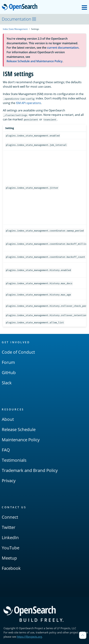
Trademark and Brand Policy (30, 470)
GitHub (9, 372)
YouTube (11, 548)
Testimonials (14, 460)
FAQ (6, 450)
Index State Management (15, 29)
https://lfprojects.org (29, 637)
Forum (8, 362)
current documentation (63, 48)
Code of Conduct (18, 352)
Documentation (19, 19)
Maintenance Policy (21, 440)
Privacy (9, 480)
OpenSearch (21, 7)
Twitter (9, 527)
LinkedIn (10, 537)
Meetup (9, 558)
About (8, 419)
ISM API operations (28, 103)
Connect (10, 517)
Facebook (11, 568)
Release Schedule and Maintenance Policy (35, 61)
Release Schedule (19, 429)
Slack (7, 383)
